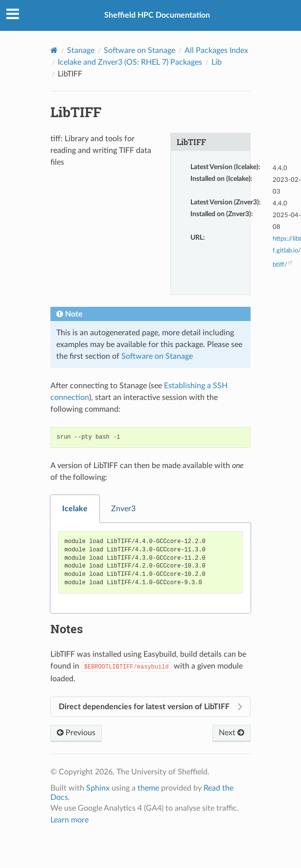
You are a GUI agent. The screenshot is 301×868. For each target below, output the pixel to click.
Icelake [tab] (75, 509)
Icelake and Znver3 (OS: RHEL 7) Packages (130, 62)
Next (232, 733)
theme (148, 788)
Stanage (81, 50)
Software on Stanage (139, 50)
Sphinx (98, 788)
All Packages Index (216, 50)
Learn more (69, 820)
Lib (217, 62)
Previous (76, 733)
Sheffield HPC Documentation (157, 15)
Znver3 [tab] (123, 509)
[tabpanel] (151, 568)
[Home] (54, 50)
